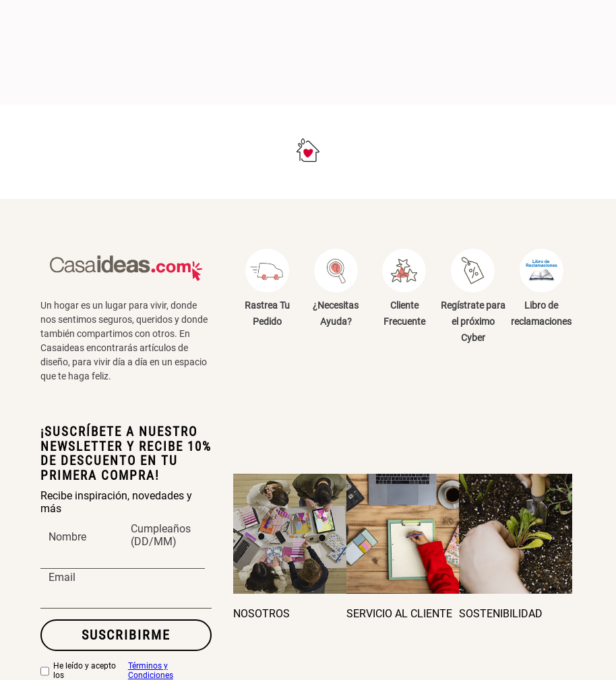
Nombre (67, 537)
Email (62, 578)
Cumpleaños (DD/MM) (161, 536)
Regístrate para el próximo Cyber (473, 321)
